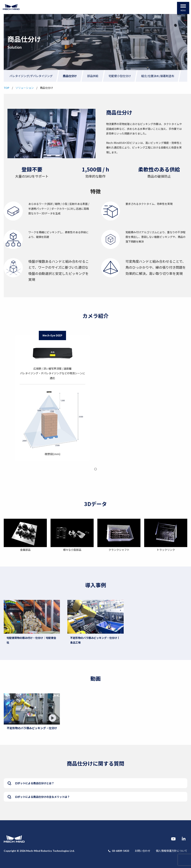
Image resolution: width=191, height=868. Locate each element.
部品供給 (93, 76)
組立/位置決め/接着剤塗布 (158, 76)
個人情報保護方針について (172, 851)
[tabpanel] (52, 396)
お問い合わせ (143, 851)
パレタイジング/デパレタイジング (31, 76)
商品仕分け (70, 76)
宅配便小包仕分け (120, 76)
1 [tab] (96, 469)
